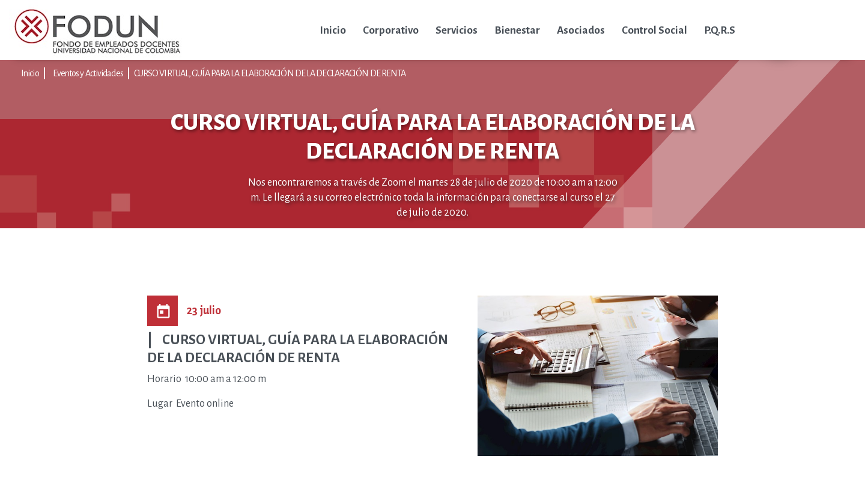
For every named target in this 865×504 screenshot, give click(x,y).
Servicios (457, 30)
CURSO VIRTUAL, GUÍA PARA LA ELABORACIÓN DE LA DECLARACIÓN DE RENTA (270, 73)
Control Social (654, 30)
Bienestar (517, 30)
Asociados (581, 30)
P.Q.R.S (720, 30)
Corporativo (391, 30)
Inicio (333, 30)
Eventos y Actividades (88, 73)
